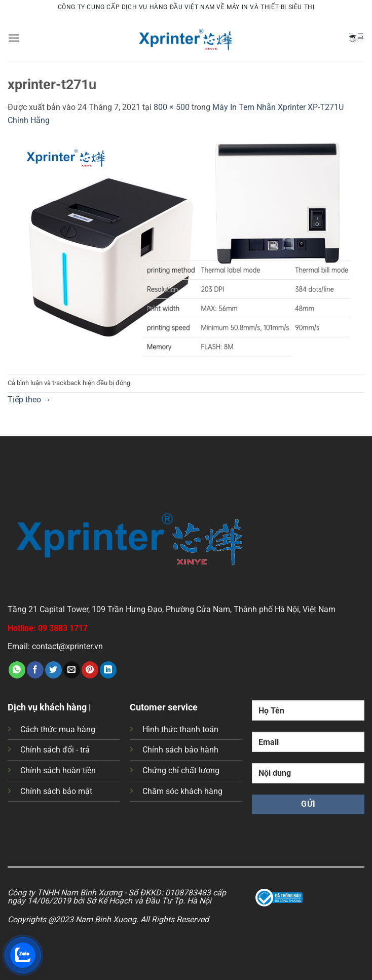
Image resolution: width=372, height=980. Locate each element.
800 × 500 (172, 107)
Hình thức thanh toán (180, 729)
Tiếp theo (29, 400)
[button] (14, 38)
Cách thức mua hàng (58, 729)
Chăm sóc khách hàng (182, 791)
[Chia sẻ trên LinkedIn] (108, 670)
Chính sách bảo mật (56, 791)
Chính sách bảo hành (180, 750)
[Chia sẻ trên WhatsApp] (17, 670)
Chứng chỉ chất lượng (181, 770)
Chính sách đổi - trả (55, 750)
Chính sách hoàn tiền (58, 770)
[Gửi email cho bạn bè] (72, 670)
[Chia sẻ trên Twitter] (53, 670)
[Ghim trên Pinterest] (90, 670)
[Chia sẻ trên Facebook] (35, 670)
